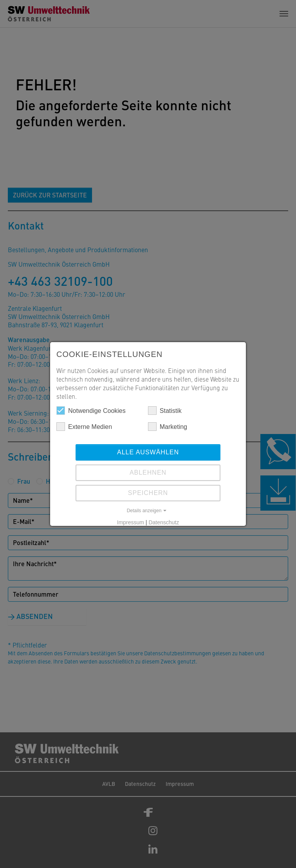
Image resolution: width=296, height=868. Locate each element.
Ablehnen (148, 473)
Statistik (165, 411)
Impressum (131, 522)
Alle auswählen (148, 452)
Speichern (148, 493)
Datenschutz (164, 522)
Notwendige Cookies (91, 411)
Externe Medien (84, 427)
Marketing (168, 427)
